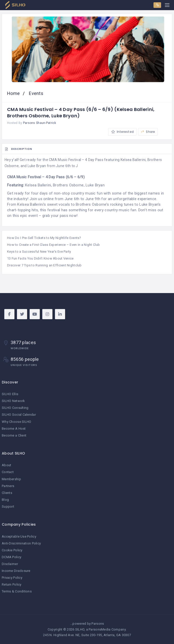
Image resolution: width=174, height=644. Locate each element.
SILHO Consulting (15, 408)
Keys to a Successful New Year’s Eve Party (39, 252)
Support (8, 506)
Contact (8, 472)
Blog (5, 500)
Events (36, 93)
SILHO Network (13, 401)
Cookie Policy (12, 550)
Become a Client (14, 435)
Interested (122, 132)
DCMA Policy (12, 557)
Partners (8, 486)
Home (14, 93)
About (6, 465)
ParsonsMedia (100, 629)
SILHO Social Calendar (19, 415)
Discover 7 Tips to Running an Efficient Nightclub (44, 265)
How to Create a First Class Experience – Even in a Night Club (53, 245)
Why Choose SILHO (16, 422)
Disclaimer (10, 564)
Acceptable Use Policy (19, 536)
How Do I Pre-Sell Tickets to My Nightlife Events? (44, 238)
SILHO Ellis (10, 394)
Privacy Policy (12, 578)
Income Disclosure (16, 571)
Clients (7, 493)
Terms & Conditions (17, 591)
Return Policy (12, 584)
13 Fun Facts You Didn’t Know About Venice (40, 258)
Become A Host (14, 429)
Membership (11, 479)
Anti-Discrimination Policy (21, 543)
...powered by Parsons (87, 624)
